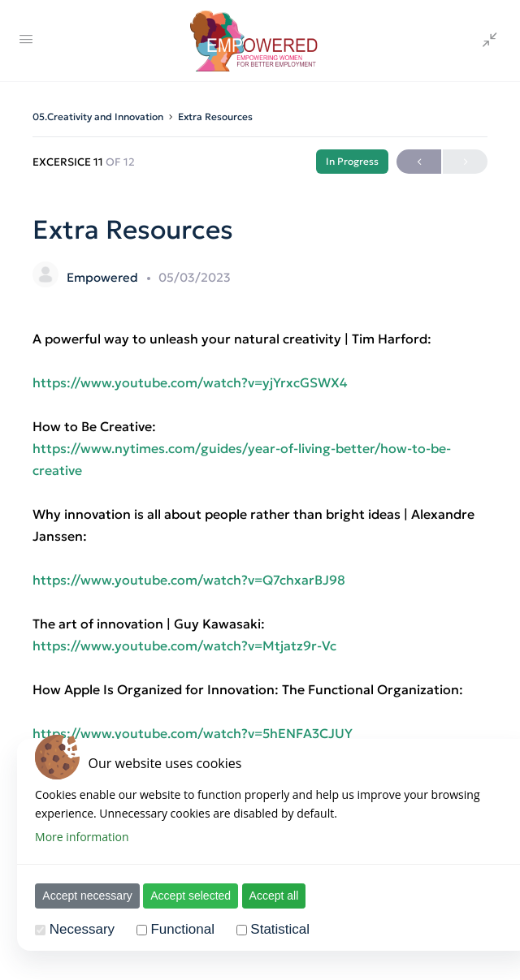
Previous (419, 162)
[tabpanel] (260, 591)
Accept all (273, 896)
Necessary (80, 929)
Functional (181, 929)
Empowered (104, 277)
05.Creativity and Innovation (98, 117)
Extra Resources (215, 117)
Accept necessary (87, 896)
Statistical (279, 929)
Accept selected (190, 896)
